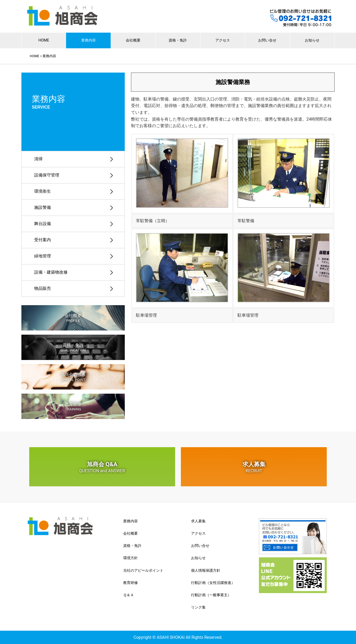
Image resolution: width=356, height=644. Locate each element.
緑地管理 (43, 256)
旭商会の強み (73, 377)
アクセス (223, 40)
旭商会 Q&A (102, 467)
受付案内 (43, 240)
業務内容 (88, 40)
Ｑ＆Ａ (129, 595)
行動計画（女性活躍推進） (213, 583)
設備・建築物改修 (51, 272)
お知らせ (312, 40)
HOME (44, 40)
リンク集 (198, 607)
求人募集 (254, 467)
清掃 (38, 159)
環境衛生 (43, 191)
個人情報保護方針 (206, 570)
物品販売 (43, 288)
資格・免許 (178, 40)
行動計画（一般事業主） (211, 595)
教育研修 (73, 406)
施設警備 (43, 207)
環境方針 (130, 558)
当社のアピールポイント (143, 570)
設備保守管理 (47, 175)
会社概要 (133, 40)
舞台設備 (43, 224)
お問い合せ (267, 40)
